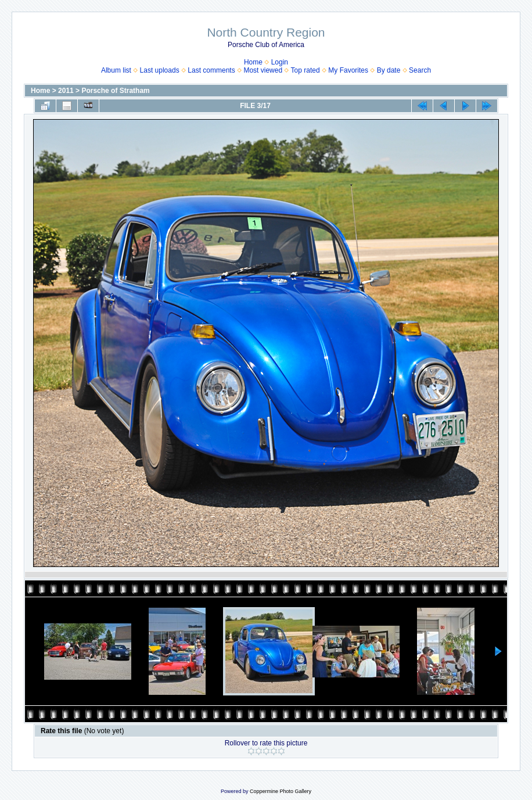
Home (253, 62)
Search (420, 70)
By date (389, 70)
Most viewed (263, 70)
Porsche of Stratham (115, 91)
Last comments (211, 70)
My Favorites (348, 70)
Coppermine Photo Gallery (281, 791)
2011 (66, 91)
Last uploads (160, 70)
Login (280, 62)
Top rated (305, 70)
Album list (116, 70)
